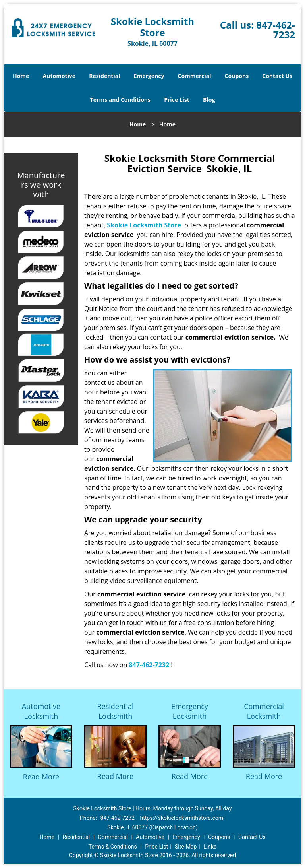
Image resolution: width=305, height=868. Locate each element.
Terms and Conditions (120, 100)
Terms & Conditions (113, 847)
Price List (177, 100)
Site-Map (186, 847)
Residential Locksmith (115, 711)
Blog (209, 100)
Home (21, 76)
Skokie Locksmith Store (144, 225)
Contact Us (277, 76)
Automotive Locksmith (41, 711)
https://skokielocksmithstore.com (181, 818)
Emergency (149, 76)
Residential (104, 76)
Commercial (195, 76)
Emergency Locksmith (190, 711)
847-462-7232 (276, 30)
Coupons (237, 76)
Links (210, 847)
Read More (41, 777)
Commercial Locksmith (264, 711)
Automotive (59, 76)
